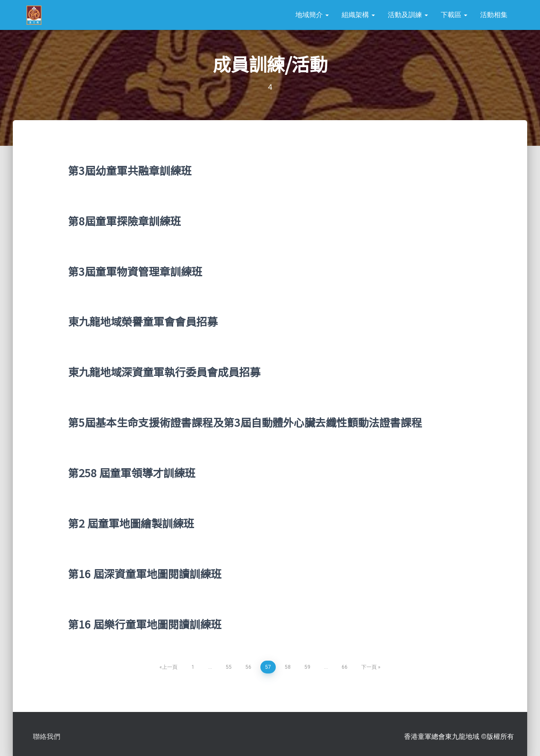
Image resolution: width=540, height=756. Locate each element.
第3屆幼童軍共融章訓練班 (130, 170)
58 (288, 667)
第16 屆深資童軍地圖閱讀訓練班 (145, 573)
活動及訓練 (408, 15)
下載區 (454, 15)
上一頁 (170, 667)
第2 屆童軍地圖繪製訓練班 (131, 523)
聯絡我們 (47, 737)
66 (345, 667)
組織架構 (358, 15)
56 (248, 667)
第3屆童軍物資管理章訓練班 (135, 271)
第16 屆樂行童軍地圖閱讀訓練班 (145, 624)
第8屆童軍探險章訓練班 (124, 221)
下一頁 (369, 667)
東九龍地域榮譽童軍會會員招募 (143, 321)
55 (229, 667)
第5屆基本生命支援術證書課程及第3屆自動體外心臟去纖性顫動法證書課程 (245, 422)
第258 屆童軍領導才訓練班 (132, 472)
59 (307, 667)
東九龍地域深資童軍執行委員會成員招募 (164, 372)
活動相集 (494, 15)
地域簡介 (312, 15)
